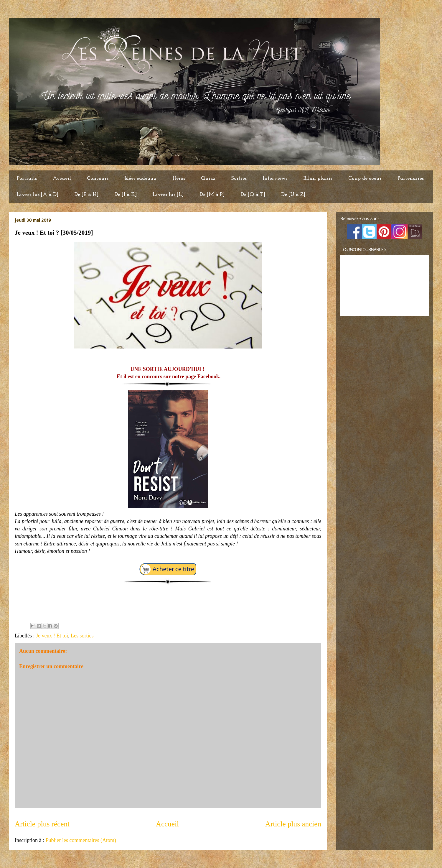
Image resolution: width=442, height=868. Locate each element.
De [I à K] (126, 195)
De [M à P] (212, 195)
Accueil (62, 179)
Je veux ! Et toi (52, 636)
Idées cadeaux (140, 179)
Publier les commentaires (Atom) (81, 840)
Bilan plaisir (318, 179)
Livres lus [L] (168, 195)
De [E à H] (86, 195)
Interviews (275, 179)
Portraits (27, 179)
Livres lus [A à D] (38, 195)
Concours (98, 179)
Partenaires (411, 179)
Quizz (208, 179)
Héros (179, 179)
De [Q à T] (253, 195)
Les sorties (82, 636)
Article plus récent (42, 824)
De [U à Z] (293, 195)
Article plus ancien (293, 824)
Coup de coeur (365, 179)
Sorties (239, 179)
